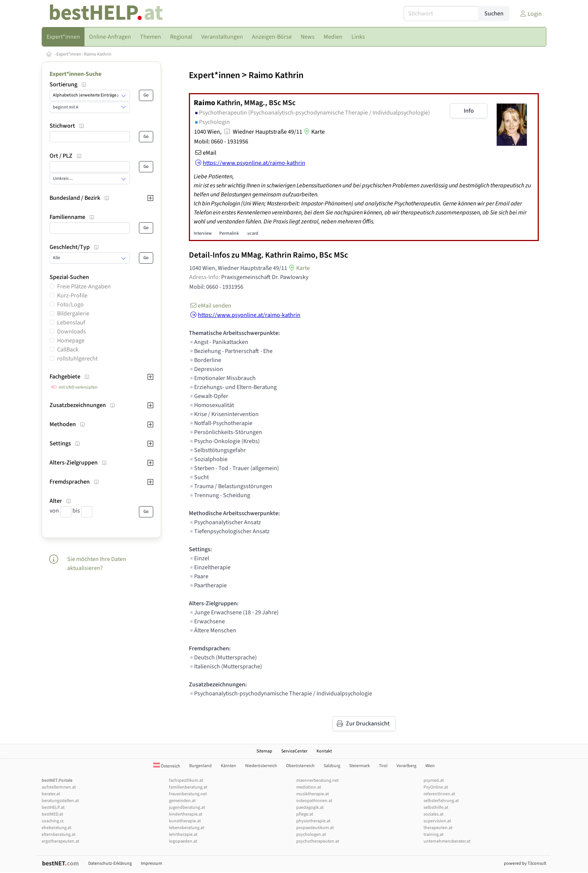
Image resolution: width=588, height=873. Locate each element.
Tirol (383, 766)
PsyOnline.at (436, 787)
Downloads (72, 332)
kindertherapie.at (186, 814)
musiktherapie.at (313, 794)
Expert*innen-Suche (75, 74)
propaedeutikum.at (315, 828)
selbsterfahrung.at (441, 801)
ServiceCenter (294, 751)
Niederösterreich (261, 766)
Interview (203, 233)
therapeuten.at (438, 828)
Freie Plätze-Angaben (84, 286)
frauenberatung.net (188, 794)
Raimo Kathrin (98, 54)
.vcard (252, 233)
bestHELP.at (53, 807)
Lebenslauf (71, 323)
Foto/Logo (70, 305)
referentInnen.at (439, 794)
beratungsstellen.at (60, 801)
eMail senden (210, 306)
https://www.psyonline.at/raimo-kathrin (245, 315)
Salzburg (332, 766)
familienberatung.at (188, 787)
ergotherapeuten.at (60, 841)
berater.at (51, 794)
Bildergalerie (73, 314)
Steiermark (360, 766)
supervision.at (437, 821)
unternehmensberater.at (447, 841)
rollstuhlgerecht (77, 359)
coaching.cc (53, 821)
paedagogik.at (310, 807)
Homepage (71, 341)
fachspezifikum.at (186, 780)
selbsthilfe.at (436, 807)
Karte (314, 132)
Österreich (167, 766)
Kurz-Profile (72, 296)
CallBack (68, 350)
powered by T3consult (525, 863)
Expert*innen (69, 54)
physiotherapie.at (313, 821)
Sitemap (264, 751)
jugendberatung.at (187, 807)
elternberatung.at (59, 835)
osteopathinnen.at (314, 801)
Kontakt (324, 751)
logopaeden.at (183, 841)
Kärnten (228, 766)
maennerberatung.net (317, 780)
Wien (430, 766)
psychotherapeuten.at (318, 841)
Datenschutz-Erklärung (110, 863)
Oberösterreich (300, 766)
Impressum (152, 863)
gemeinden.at (182, 801)
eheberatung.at (57, 828)
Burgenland (201, 766)
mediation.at (309, 787)
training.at (433, 835)
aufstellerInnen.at (59, 787)
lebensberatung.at (187, 828)
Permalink (229, 233)
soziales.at (433, 814)
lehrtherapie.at (183, 835)
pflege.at (305, 814)
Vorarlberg (406, 766)
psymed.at (434, 780)
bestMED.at (52, 814)
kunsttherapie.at (185, 821)
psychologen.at (311, 835)
